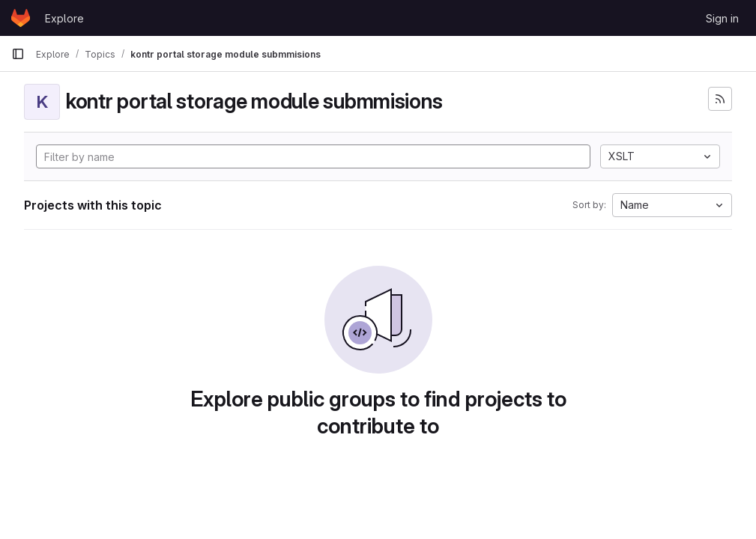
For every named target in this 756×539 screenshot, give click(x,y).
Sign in (722, 18)
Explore (64, 18)
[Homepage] (21, 18)
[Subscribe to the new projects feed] (720, 99)
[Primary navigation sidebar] (18, 54)
